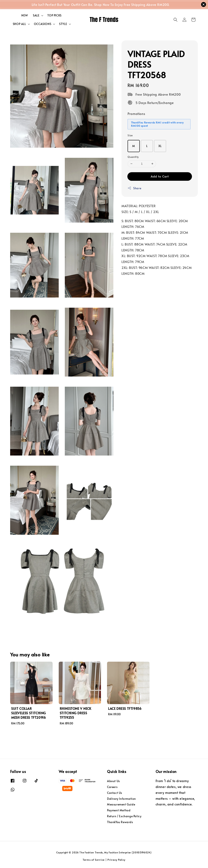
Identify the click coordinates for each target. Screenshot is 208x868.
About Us (113, 781)
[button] (175, 20)
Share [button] (134, 188)
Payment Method (119, 810)
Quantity (133, 157)
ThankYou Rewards (120, 822)
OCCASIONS (43, 24)
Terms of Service (94, 860)
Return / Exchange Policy (124, 816)
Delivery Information (121, 799)
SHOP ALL (19, 24)
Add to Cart (160, 176)
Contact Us (115, 793)
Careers (112, 787)
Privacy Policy (116, 860)
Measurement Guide (121, 804)
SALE (36, 15)
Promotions (136, 114)
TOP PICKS (54, 15)
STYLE (63, 24)
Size (130, 135)
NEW (25, 15)
